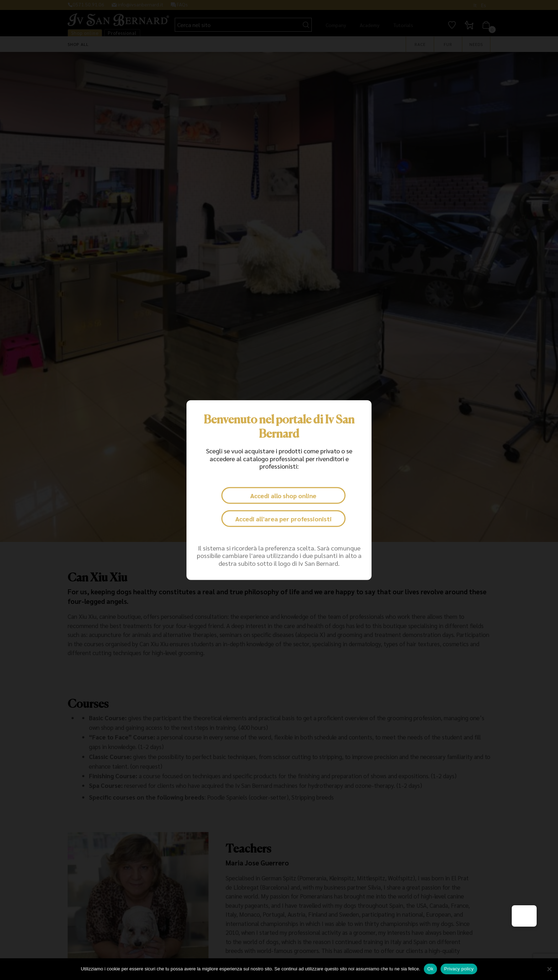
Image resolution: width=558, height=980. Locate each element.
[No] (549, 969)
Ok (430, 969)
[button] (524, 916)
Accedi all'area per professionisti (283, 519)
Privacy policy (459, 969)
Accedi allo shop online (283, 496)
